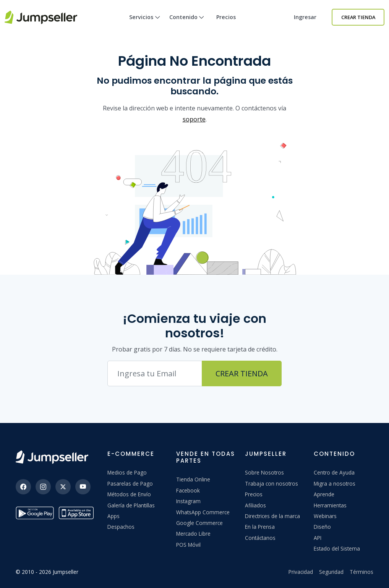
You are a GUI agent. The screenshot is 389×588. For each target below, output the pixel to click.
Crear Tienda (358, 17)
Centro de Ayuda (334, 472)
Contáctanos (260, 538)
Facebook (188, 490)
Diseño (322, 527)
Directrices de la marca (272, 516)
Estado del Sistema (337, 548)
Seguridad (331, 572)
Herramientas (330, 505)
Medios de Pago (127, 472)
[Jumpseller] (52, 457)
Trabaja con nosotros (271, 484)
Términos (361, 572)
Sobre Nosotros (264, 472)
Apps (113, 516)
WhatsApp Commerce (203, 512)
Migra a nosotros (335, 484)
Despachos (121, 527)
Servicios (145, 24)
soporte (194, 119)
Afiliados (255, 505)
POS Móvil (188, 545)
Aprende (324, 494)
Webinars (325, 516)
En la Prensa (260, 527)
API (318, 538)
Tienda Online (193, 479)
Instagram (188, 501)
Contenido (187, 24)
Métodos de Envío (129, 494)
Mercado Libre (193, 534)
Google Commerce (199, 523)
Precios (226, 17)
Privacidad (301, 572)
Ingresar (305, 17)
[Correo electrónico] (155, 373)
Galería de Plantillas (131, 505)
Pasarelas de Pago (130, 484)
